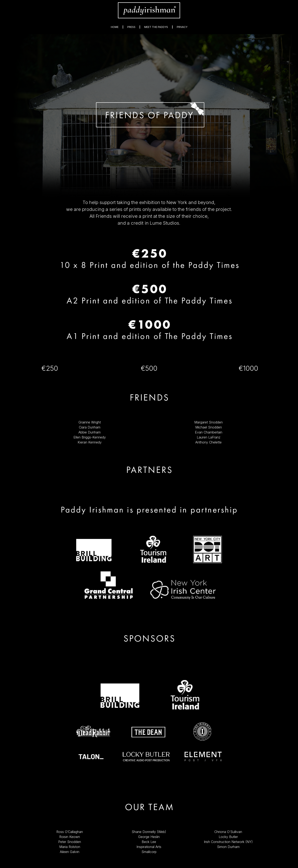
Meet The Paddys (156, 27)
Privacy (182, 27)
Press (131, 27)
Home (115, 27)
